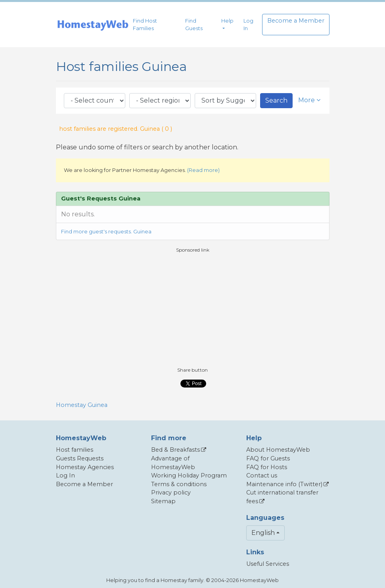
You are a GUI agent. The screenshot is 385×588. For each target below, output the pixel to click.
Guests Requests (80, 458)
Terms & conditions (179, 484)
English (263, 533)
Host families (75, 450)
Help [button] (227, 21)
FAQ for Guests (268, 458)
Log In (248, 25)
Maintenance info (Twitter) (284, 484)
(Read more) (203, 170)
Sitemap (163, 501)
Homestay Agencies (85, 467)
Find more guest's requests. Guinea (106, 232)
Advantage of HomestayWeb (173, 463)
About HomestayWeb (278, 450)
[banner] (93, 25)
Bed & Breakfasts (175, 450)
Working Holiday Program (189, 475)
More (309, 100)
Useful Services (268, 564)
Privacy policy (171, 493)
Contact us (262, 475)
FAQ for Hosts (267, 467)
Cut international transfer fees (282, 497)
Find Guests (194, 25)
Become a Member (296, 21)
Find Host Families (145, 25)
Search (276, 100)
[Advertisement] (193, 309)
